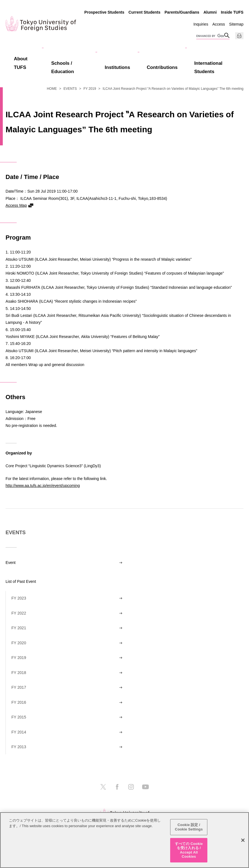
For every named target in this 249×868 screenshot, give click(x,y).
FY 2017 (19, 687)
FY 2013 (19, 747)
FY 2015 (19, 717)
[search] (210, 36)
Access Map (16, 205)
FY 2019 (90, 89)
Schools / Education (62, 68)
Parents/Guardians (182, 12)
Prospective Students (104, 12)
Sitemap (236, 24)
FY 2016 (19, 702)
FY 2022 (19, 613)
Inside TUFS (232, 12)
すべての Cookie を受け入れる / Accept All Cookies (189, 850)
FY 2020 (19, 643)
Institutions (117, 67)
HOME (52, 89)
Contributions (162, 67)
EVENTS (70, 89)
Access (219, 24)
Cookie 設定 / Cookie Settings (189, 827)
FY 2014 (19, 732)
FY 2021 (19, 628)
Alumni (210, 12)
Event (11, 563)
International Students (208, 68)
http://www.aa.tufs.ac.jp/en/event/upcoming (43, 485)
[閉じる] (243, 840)
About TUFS (21, 63)
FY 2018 (19, 673)
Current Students (144, 12)
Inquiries (201, 24)
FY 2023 (19, 598)
